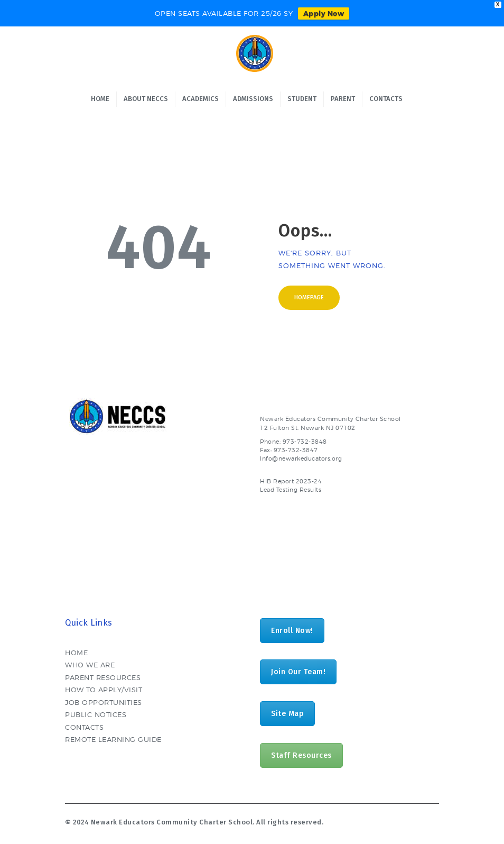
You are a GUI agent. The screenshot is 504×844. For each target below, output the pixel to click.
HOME (76, 653)
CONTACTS (84, 727)
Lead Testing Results (291, 490)
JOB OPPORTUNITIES (104, 702)
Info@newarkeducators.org (301, 459)
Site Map (287, 714)
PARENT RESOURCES (103, 677)
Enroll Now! (292, 631)
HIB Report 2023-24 (291, 481)
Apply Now (324, 13)
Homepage (309, 297)
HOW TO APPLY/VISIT (104, 690)
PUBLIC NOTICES (96, 714)
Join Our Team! (298, 672)
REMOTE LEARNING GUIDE (113, 739)
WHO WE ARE (90, 665)
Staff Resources (301, 755)
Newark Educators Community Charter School (172, 822)
